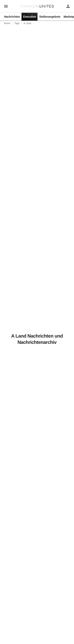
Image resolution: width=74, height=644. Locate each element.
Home (7, 23)
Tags (17, 23)
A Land (27, 23)
